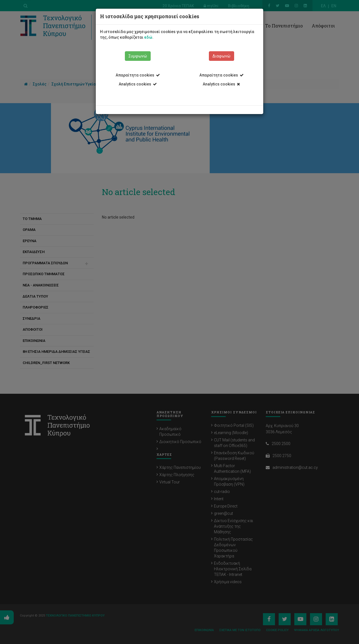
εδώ (148, 37)
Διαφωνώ (222, 56)
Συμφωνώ (138, 56)
